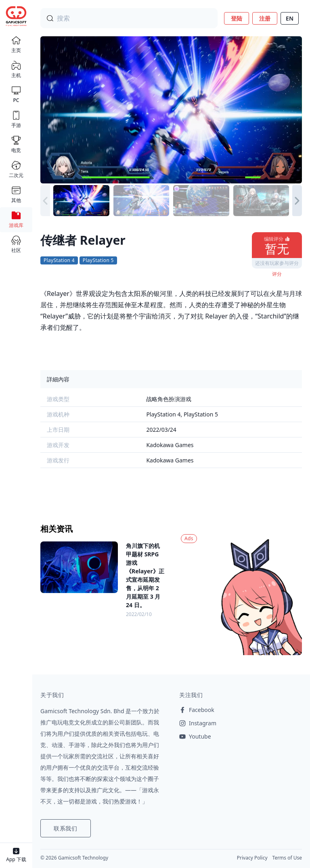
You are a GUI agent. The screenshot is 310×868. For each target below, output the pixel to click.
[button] (297, 201)
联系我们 (66, 828)
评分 (277, 274)
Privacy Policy (252, 858)
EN (290, 18)
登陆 (237, 18)
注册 (265, 18)
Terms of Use (287, 858)
